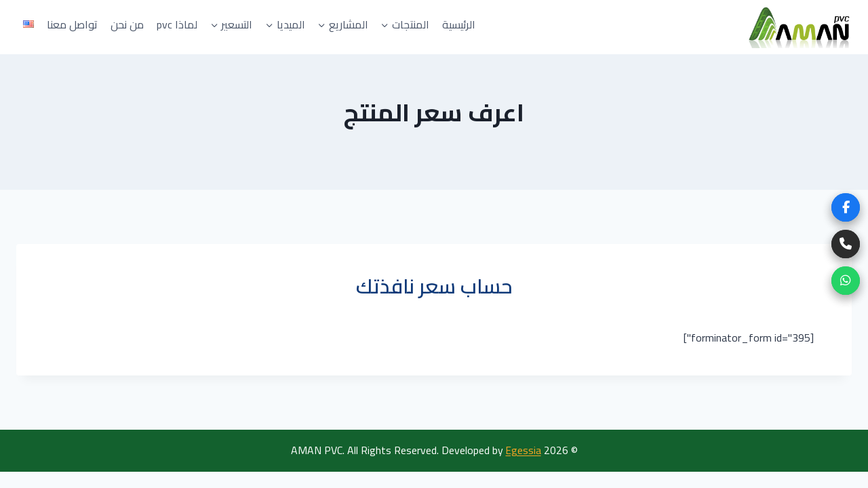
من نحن (127, 24)
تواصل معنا (72, 24)
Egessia (523, 450)
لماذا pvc (177, 24)
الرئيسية (459, 24)
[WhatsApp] (846, 281)
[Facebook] (846, 207)
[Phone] (846, 244)
